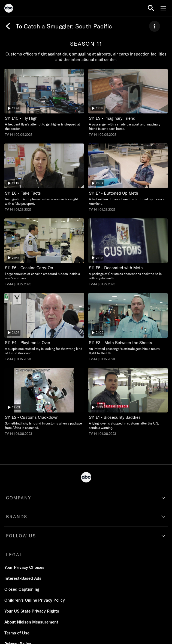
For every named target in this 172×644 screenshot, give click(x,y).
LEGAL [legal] (14, 555)
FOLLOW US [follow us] (21, 536)
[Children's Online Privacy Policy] (35, 600)
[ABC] (9, 9)
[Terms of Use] (17, 633)
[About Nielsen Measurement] (31, 622)
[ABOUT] (155, 26)
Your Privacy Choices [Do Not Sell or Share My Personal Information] (24, 567)
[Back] (8, 26)
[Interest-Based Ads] (23, 578)
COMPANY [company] (19, 498)
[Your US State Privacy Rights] (32, 611)
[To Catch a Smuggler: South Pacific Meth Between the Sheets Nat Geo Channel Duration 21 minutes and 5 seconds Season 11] (128, 327)
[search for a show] (151, 8)
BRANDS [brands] (17, 517)
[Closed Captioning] (22, 589)
